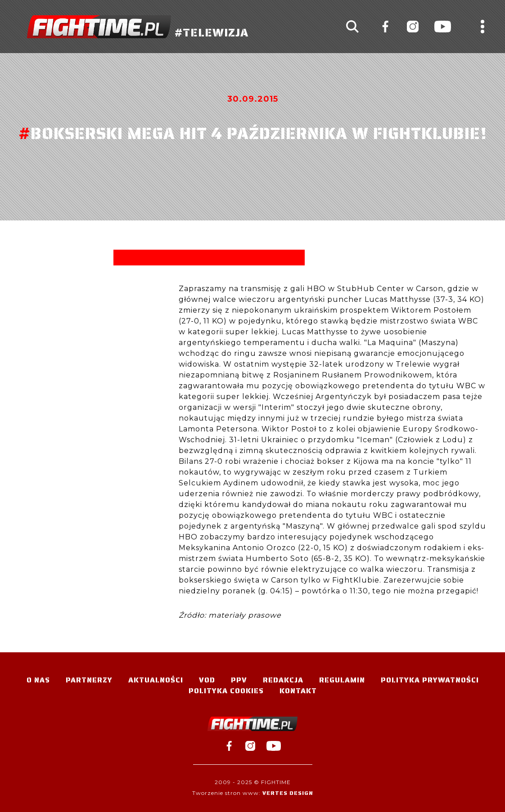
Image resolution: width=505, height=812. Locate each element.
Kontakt (298, 691)
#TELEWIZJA (138, 27)
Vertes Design (288, 793)
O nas (38, 680)
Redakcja (283, 680)
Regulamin (342, 680)
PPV (239, 680)
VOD (207, 680)
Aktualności (156, 680)
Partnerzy (89, 680)
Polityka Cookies (226, 691)
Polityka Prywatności (430, 680)
